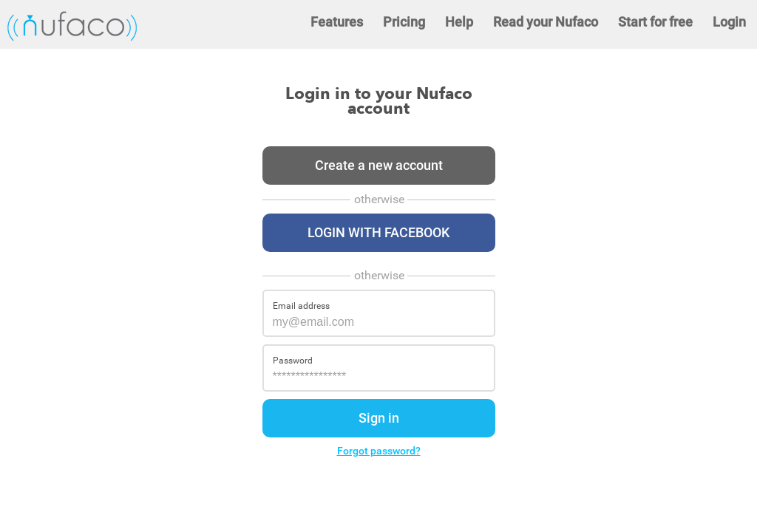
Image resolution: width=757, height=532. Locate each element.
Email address (301, 306)
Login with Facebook (378, 232)
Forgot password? (379, 451)
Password (293, 361)
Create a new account (379, 165)
